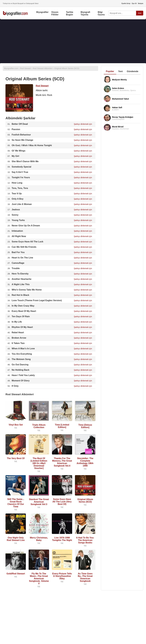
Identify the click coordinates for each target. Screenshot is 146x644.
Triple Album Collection (39, 426)
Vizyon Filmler (55, 13)
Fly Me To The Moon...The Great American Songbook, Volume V (39, 579)
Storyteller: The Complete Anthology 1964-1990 (85, 462)
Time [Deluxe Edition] (85, 426)
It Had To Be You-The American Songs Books (85, 540)
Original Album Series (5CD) (85, 501)
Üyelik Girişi (126, 3)
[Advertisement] (73, 41)
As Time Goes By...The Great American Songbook (85, 577)
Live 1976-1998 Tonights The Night (62, 539)
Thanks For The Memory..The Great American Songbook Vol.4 (62, 462)
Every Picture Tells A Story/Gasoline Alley (62, 576)
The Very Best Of (16, 458)
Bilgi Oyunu (101, 13)
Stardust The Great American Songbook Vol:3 (39, 502)
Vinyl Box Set (16, 425)
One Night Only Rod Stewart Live (16, 539)
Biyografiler (42, 12)
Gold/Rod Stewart (16, 574)
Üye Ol (134, 3)
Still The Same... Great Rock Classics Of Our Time (16, 503)
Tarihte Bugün (70, 13)
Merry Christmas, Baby (39, 539)
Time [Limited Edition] (62, 426)
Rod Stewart (42, 86)
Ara (140, 13)
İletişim (141, 3)
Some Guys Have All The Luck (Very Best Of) (62, 502)
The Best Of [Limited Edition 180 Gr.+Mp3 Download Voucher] (39, 463)
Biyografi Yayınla (85, 13)
